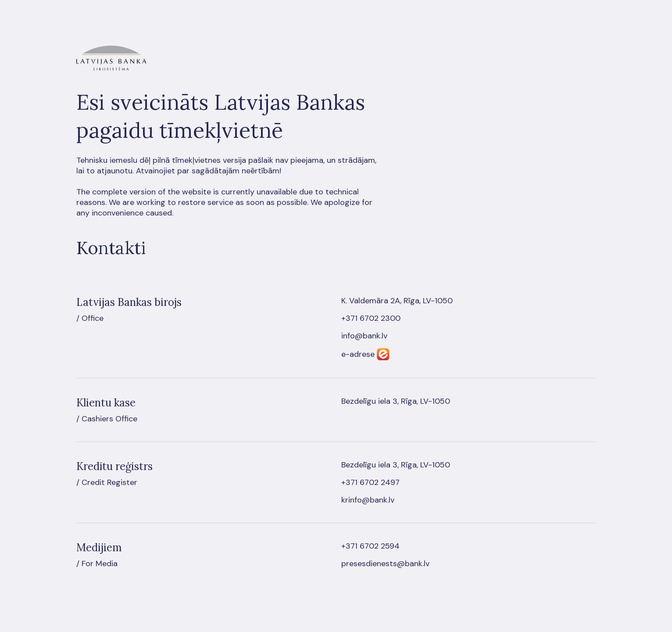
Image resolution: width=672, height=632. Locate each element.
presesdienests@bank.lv (385, 564)
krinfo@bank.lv (368, 500)
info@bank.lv (364, 336)
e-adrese (358, 354)
